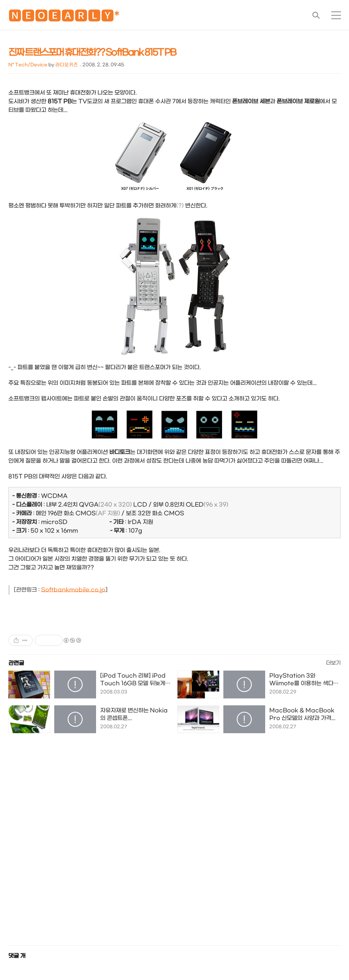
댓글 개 (17, 956)
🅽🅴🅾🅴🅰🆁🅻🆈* (64, 17)
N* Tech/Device (28, 65)
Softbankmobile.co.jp (73, 590)
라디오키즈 (67, 65)
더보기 (333, 663)
